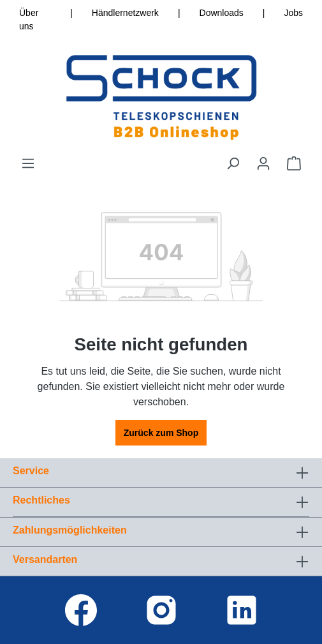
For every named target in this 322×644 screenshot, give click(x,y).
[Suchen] (233, 163)
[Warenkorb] (294, 163)
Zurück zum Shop (161, 433)
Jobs (293, 13)
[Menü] (28, 163)
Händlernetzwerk (125, 13)
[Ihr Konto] (263, 163)
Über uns (29, 19)
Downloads (222, 13)
